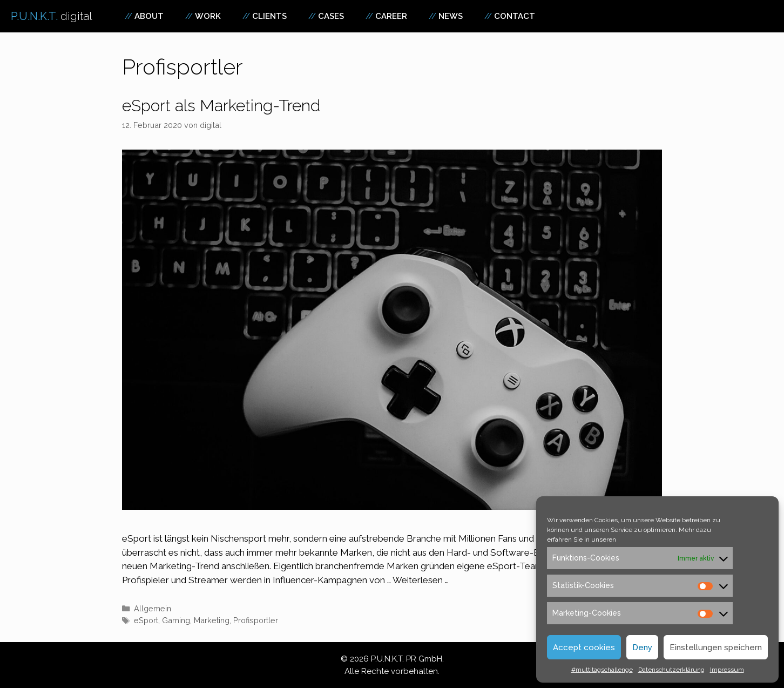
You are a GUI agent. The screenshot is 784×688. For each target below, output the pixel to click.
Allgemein (153, 608)
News (451, 16)
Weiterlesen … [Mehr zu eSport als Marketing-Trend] (421, 580)
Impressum (727, 670)
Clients (269, 16)
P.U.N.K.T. (52, 16)
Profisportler (256, 620)
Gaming (176, 620)
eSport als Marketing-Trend (221, 106)
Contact (515, 16)
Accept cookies (584, 647)
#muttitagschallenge (602, 670)
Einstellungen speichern (716, 647)
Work (208, 16)
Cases (331, 16)
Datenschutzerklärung (671, 670)
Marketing (212, 620)
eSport (146, 620)
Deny (642, 647)
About (149, 16)
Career (391, 16)
